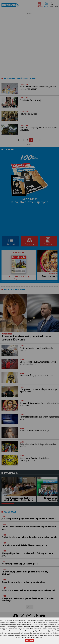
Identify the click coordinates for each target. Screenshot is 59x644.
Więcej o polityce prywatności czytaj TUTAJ (29, 637)
